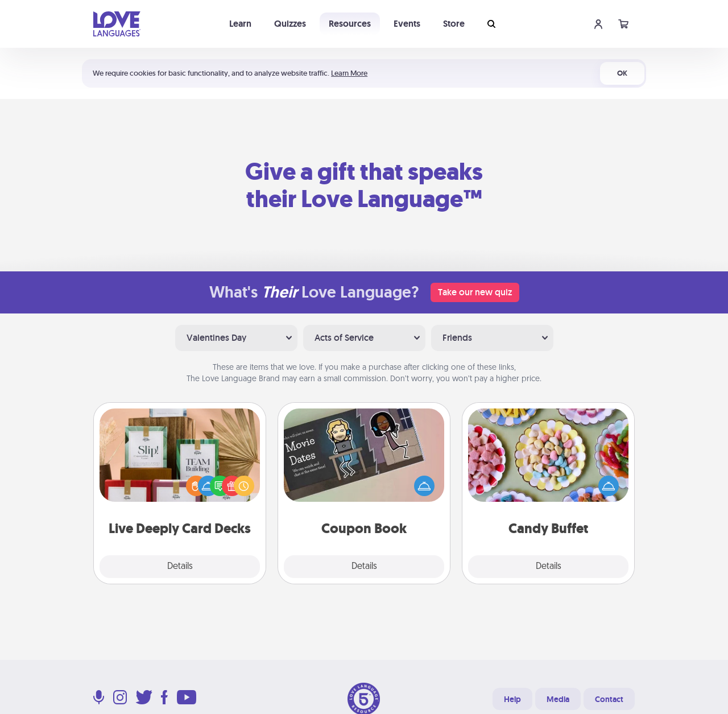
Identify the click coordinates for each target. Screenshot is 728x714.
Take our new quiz (475, 292)
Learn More (349, 73)
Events (407, 24)
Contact (609, 699)
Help (512, 699)
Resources (350, 24)
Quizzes (290, 24)
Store (454, 24)
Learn (240, 24)
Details (180, 567)
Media (558, 699)
